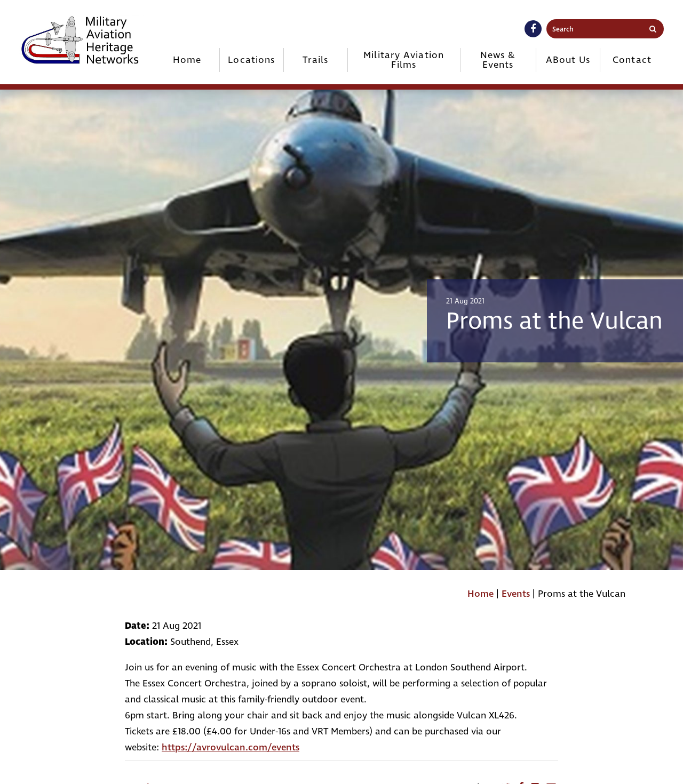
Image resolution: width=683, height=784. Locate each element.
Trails (315, 60)
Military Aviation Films (404, 60)
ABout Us (568, 60)
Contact (632, 60)
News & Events (498, 60)
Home (187, 60)
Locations (251, 60)
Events (516, 594)
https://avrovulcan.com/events (231, 747)
